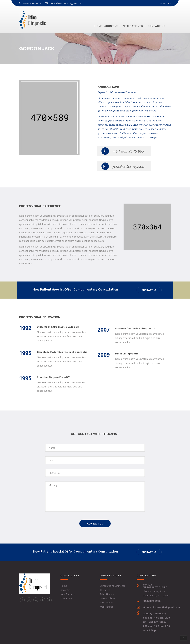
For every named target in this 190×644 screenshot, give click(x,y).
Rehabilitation (107, 594)
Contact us (165, 3)
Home (98, 14)
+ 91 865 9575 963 (123, 151)
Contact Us (95, 524)
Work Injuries (107, 607)
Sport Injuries (107, 603)
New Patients (133, 14)
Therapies (105, 590)
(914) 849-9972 (32, 3)
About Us (111, 14)
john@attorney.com (123, 166)
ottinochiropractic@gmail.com (66, 3)
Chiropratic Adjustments (112, 586)
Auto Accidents (107, 598)
